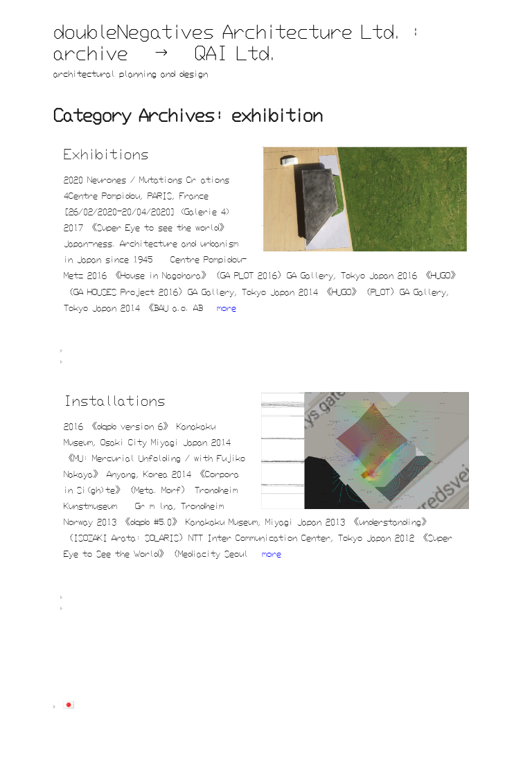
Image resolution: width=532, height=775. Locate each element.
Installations (115, 400)
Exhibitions (106, 153)
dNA (135, 351)
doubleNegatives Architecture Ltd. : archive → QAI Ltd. (237, 42)
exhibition (129, 362)
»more (222, 308)
